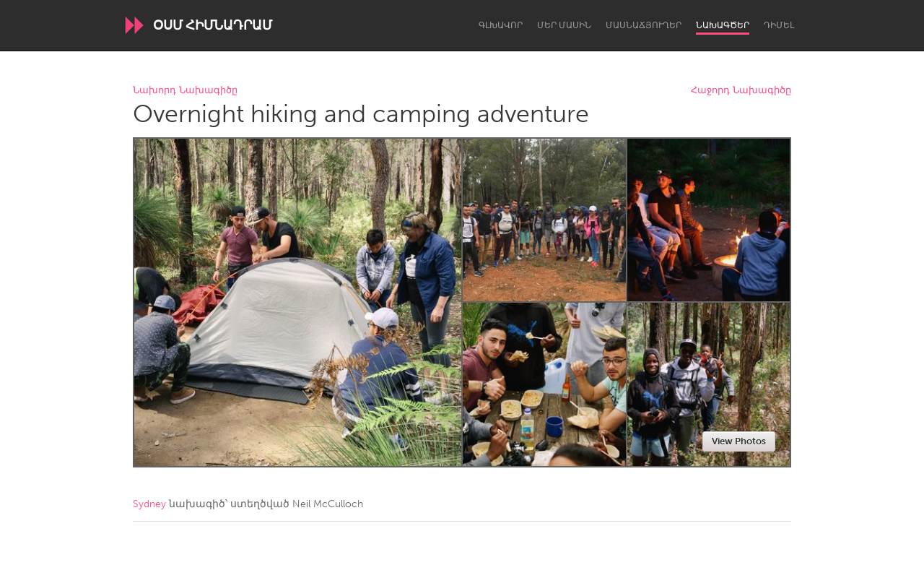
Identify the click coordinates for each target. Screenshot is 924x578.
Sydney (149, 504)
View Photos (739, 441)
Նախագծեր (723, 25)
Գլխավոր (501, 25)
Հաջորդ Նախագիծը (741, 91)
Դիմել (779, 25)
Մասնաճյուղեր (644, 25)
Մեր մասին (564, 25)
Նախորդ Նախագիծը (185, 91)
